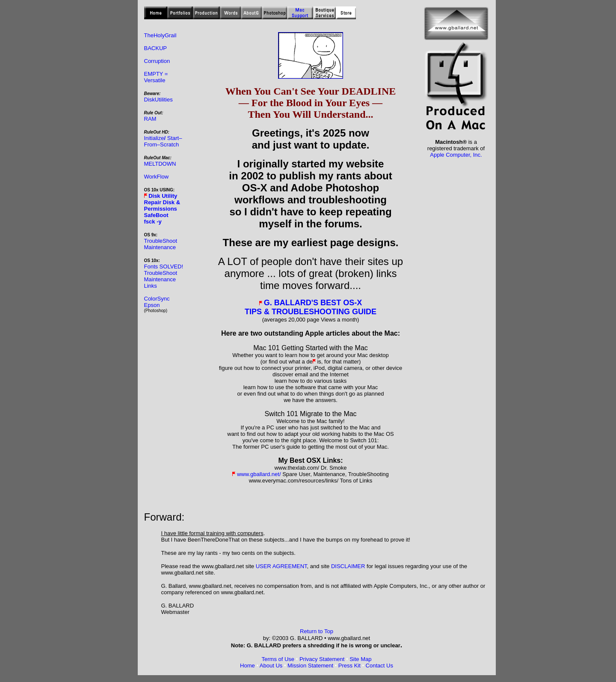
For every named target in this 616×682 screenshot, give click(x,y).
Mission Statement (310, 666)
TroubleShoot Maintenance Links (161, 279)
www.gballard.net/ (259, 474)
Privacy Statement (322, 659)
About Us (271, 666)
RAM (150, 119)
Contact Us (379, 666)
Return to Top (317, 631)
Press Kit (349, 666)
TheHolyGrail (160, 35)
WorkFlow (157, 177)
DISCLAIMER (348, 566)
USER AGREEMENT (281, 566)
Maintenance (160, 247)
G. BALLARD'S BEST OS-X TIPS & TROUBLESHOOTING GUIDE (311, 307)
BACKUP (155, 48)
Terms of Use (278, 659)
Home (247, 666)
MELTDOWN (160, 164)
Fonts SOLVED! (164, 267)
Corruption (157, 61)
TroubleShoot (161, 241)
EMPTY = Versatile (156, 77)
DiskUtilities (158, 100)
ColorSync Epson (157, 302)
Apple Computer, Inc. (456, 155)
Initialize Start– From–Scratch (163, 141)
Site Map (360, 659)
